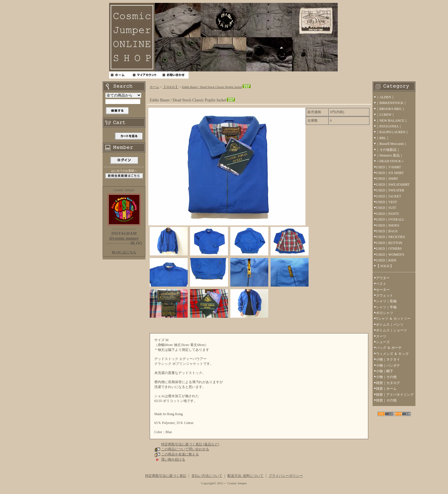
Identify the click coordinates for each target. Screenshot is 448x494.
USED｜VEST (386, 202)
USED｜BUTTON (389, 243)
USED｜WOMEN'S (390, 255)
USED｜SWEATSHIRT (393, 185)
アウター (383, 278)
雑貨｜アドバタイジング (395, 395)
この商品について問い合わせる (185, 449)
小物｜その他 (386, 377)
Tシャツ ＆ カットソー (393, 319)
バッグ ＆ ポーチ (389, 348)
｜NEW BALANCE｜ (392, 121)
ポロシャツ (385, 313)
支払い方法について (207, 476)
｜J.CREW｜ (385, 115)
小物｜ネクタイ (388, 359)
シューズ (383, 342)
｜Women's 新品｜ (390, 155)
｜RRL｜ (383, 138)
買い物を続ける (173, 459)
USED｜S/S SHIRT (390, 173)
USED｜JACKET (389, 196)
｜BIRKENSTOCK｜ (391, 103)
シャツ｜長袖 (386, 301)
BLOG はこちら (124, 252)
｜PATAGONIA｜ (389, 126)
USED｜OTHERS (389, 249)
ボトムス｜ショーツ (391, 330)
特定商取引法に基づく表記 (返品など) (190, 444)
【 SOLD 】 (171, 87)
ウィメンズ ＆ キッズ (392, 354)
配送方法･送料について (245, 476)
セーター (383, 290)
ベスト (381, 284)
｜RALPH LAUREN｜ (392, 132)
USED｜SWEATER (390, 190)
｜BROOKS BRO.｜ (391, 109)
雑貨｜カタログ (388, 383)
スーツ (381, 336)
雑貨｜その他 (386, 400)
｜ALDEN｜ (385, 97)
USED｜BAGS (387, 231)
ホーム (154, 87)
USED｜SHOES (388, 225)
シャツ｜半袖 (386, 307)
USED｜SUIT (386, 208)
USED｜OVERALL (390, 219)
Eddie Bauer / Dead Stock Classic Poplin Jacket (217, 87)
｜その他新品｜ (388, 150)
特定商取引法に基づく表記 (166, 476)
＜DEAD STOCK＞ (390, 161)
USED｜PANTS (387, 214)
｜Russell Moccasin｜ (392, 144)
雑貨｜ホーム (386, 389)
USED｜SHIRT (387, 179)
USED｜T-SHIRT (389, 167)
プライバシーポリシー (286, 476)
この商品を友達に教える (180, 454)
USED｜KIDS (386, 260)
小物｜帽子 (385, 371)
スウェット (385, 295)
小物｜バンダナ (388, 365)
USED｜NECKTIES (390, 237)
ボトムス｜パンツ (390, 325)
